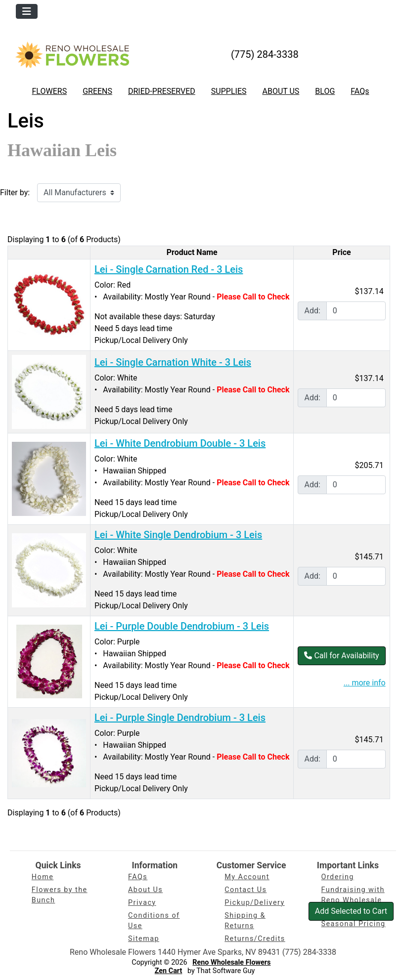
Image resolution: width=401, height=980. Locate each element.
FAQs (360, 91)
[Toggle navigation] (27, 11)
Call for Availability (341, 656)
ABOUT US (281, 91)
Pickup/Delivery (254, 903)
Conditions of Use (154, 921)
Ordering (338, 877)
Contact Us (245, 890)
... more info (365, 683)
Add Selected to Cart (351, 911)
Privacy (142, 903)
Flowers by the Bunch (60, 895)
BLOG (325, 91)
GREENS (97, 91)
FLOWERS (50, 91)
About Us (145, 890)
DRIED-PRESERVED (162, 91)
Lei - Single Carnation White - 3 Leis (173, 362)
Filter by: (15, 192)
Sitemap (144, 939)
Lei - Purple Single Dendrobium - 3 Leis (180, 718)
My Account (247, 877)
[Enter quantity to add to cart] (356, 311)
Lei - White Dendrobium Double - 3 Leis (180, 443)
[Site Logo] (72, 55)
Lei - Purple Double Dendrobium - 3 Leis (182, 626)
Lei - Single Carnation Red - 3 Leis (169, 269)
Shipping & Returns (245, 921)
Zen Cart (169, 971)
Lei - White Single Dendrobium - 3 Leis (178, 535)
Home (43, 877)
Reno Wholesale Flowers (231, 962)
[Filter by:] (79, 193)
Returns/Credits (255, 939)
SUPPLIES (229, 91)
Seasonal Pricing (354, 924)
